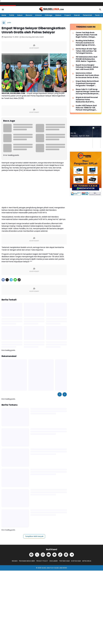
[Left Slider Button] (60, 394)
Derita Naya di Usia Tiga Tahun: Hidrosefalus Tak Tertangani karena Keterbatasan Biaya (86, 51)
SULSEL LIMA (46, 568)
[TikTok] (60, 555)
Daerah (77, 15)
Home (4, 15)
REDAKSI (15, 561)
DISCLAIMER (54, 561)
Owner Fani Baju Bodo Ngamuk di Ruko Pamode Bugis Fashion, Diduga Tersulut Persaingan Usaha (87, 35)
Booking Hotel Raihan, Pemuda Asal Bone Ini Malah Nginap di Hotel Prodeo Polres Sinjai (85, 43)
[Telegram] (11, 280)
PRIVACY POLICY (42, 561)
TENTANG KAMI (64, 561)
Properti (68, 15)
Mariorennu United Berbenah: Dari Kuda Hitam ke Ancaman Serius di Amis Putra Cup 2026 (87, 75)
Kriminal (38, 15)
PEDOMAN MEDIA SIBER (27, 561)
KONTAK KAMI (76, 561)
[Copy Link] (19, 280)
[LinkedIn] (66, 555)
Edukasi (58, 15)
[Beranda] (4, 23)
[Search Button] (100, 10)
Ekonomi (29, 15)
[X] (7, 280)
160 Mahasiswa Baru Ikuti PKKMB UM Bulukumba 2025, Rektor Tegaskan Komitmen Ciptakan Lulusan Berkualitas (86, 59)
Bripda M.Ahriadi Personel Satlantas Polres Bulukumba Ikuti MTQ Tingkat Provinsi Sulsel (87, 100)
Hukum (20, 15)
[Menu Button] (3, 10)
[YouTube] (49, 555)
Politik (12, 15)
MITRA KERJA (87, 561)
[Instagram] (43, 555)
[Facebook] (3, 280)
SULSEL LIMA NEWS (61, 568)
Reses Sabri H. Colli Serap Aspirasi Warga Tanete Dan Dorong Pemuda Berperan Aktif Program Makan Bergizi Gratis (88, 92)
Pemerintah (87, 15)
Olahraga (49, 15)
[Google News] (54, 555)
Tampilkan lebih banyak (34, 536)
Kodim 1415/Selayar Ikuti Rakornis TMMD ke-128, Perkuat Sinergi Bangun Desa (86, 108)
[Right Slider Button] (101, 15)
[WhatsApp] (15, 280)
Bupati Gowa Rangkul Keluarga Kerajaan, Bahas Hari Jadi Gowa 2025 (87, 67)
